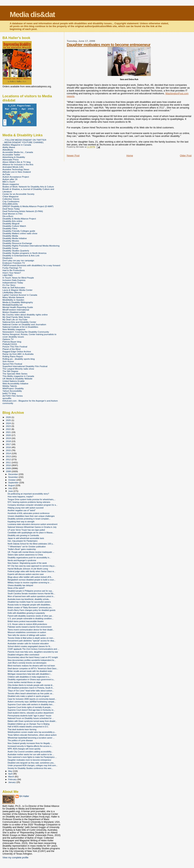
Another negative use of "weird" (22, 510)
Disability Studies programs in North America (24, 253)
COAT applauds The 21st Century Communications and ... (33, 649)
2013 (9, 456)
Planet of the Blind (11, 349)
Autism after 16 (10, 179)
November (13, 477)
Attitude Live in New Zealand (17, 172)
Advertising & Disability (14, 157)
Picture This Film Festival (15, 347)
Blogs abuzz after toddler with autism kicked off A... (30, 577)
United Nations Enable (14, 381)
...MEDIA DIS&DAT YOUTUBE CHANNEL (23, 142)
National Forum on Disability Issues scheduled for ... (31, 718)
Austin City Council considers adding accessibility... (30, 752)
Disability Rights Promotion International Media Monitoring (31, 246)
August (12, 485)
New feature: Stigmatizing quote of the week (27, 563)
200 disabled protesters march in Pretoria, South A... (31, 688)
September (14, 483)
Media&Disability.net (12, 305)
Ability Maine (9, 147)
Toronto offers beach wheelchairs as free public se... (31, 693)
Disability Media (10, 236)
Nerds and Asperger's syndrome (22, 560)
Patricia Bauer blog (12, 342)
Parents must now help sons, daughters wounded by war (33, 652)
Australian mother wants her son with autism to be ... (31, 754)
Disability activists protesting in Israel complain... (29, 519)
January (12, 782)
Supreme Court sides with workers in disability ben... (31, 704)
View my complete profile (15, 858)
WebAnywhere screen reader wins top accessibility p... (32, 732)
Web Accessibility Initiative (15, 383)
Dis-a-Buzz (8, 216)
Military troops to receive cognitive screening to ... (30, 583)
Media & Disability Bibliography (18, 302)
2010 (9, 465)
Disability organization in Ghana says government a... (31, 679)
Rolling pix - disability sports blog (19, 359)
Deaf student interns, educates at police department (31, 713)
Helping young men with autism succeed (25, 508)
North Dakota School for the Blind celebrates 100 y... (31, 544)
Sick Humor (8, 361)
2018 (9, 441)
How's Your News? (12, 273)
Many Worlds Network (13, 297)
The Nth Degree (10, 371)
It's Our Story (9, 285)
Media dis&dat (32, 14)
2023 (9, 426)
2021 (9, 432)
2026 (9, 417)
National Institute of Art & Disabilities (20, 327)
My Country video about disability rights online (25, 315)
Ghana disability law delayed (20, 585)
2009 (9, 468)
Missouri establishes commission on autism (27, 632)
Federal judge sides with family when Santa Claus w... (31, 571)
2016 (9, 447)
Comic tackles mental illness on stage (24, 682)
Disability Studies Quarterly (16, 251)
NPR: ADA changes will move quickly (24, 749)
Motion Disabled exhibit (14, 312)
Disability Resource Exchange (17, 243)
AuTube (6, 174)
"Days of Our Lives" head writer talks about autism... (31, 691)
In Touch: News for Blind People (18, 278)
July (11, 488)
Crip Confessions (11, 201)
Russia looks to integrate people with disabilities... (30, 605)
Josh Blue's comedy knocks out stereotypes (27, 663)
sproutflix (7, 398)
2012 (9, 459)
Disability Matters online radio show (20, 233)
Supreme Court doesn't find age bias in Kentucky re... (31, 710)
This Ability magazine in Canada (18, 376)
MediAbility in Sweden (13, 300)
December (13, 474)
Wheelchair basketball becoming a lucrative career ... (31, 738)
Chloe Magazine (11, 196)
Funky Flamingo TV (12, 268)
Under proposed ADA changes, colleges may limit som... (32, 765)
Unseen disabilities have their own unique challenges (31, 516)
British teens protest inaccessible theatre (26, 621)
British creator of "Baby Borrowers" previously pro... (30, 608)
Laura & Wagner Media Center (18, 290)
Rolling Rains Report (13, 356)
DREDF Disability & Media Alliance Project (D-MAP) (28, 206)
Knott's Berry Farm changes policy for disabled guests (32, 610)
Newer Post (73, 156)
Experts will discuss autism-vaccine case (26, 574)
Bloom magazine (11, 184)
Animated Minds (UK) (13, 167)
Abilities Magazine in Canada (17, 145)
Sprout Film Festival (12, 364)
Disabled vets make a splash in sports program (28, 696)
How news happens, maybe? (20, 497)
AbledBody (8, 150)
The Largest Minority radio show (18, 369)
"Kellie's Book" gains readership (22, 549)
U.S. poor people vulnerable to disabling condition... (31, 618)
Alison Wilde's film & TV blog (17, 162)
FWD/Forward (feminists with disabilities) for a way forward (31, 265)
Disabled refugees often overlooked (23, 655)
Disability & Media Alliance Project (19, 219)
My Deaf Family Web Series (16, 317)
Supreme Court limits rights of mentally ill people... (30, 707)
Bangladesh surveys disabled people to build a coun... (32, 580)
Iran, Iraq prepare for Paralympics (23, 541)
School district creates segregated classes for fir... (30, 646)
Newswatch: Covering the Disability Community (26, 332)
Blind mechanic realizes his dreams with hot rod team (31, 666)
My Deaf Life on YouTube (15, 319)
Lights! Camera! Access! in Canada (20, 295)
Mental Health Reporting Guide (18, 307)
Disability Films (10, 228)
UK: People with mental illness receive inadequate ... (31, 552)
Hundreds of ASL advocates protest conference (29, 513)
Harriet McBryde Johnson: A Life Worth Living (28, 569)
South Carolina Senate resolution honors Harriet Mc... (31, 593)
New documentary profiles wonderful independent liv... (32, 660)
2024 (9, 423)
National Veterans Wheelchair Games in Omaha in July (32, 527)
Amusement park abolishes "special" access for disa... (32, 641)
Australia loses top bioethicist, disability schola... (29, 599)
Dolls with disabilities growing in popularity (26, 613)
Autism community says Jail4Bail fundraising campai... (32, 702)
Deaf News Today (11, 209)
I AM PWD (8, 275)
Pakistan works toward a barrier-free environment (29, 627)
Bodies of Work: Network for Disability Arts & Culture (28, 187)
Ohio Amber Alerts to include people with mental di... (31, 685)
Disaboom (7, 258)
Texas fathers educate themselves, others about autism (32, 735)
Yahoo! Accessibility (12, 391)
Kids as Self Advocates (14, 287)
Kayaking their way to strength (21, 522)
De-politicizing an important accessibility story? (28, 494)
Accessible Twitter (11, 155)
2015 (9, 450)
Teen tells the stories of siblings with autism (27, 635)
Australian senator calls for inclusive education (28, 643)
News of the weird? (16, 588)
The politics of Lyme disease (20, 740)
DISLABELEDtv (10, 204)
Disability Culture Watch (14, 226)
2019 (9, 438)
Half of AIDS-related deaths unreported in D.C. (28, 727)
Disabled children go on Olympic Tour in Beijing (29, 724)
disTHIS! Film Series (13, 396)
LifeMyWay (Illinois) (12, 292)
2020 (9, 435)
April (11, 774)
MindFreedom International (16, 310)
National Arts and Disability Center (19, 322)
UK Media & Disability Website (17, 379)
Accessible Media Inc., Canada (18, 152)
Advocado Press (11, 159)
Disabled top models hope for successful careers (29, 602)
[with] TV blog (9, 393)
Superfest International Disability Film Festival (25, 366)
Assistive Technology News (16, 169)
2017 (9, 444)
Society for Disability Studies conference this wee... (30, 768)
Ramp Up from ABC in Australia (18, 354)
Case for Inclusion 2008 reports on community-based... (32, 699)
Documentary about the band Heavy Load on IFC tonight (33, 657)
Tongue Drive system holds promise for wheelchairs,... (32, 499)
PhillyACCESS (10, 344)
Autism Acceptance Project (16, 177)
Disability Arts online (12, 221)
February (13, 779)
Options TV (8, 339)
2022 (9, 429)
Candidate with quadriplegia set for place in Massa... (31, 533)
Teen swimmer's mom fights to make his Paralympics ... (32, 757)
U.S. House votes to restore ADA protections (27, 624)
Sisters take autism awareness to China (25, 555)
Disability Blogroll (11, 223)
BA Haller (24, 796)
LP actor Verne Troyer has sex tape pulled (26, 530)
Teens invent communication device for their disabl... (31, 630)
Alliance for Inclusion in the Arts (18, 164)
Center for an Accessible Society (18, 194)
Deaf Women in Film (13, 214)
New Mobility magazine (14, 329)
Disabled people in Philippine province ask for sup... (31, 591)
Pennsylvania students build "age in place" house (29, 716)
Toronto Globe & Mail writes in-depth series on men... (31, 638)
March (12, 777)
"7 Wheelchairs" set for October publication (27, 547)
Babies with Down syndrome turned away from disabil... (32, 721)
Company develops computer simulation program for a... (32, 505)
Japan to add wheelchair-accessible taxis (26, 538)
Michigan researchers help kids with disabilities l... (30, 674)
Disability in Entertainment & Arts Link (21, 255)
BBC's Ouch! (9, 182)
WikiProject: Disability (13, 388)
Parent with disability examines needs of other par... (31, 616)
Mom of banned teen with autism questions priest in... (31, 596)
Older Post (186, 156)
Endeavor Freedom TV (14, 263)
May (11, 771)
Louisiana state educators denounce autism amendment (32, 524)
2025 (9, 420)
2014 (9, 453)
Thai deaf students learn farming (22, 729)
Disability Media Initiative (15, 238)
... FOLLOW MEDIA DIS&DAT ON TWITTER (24, 140)
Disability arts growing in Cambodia (23, 535)
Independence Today (13, 283)
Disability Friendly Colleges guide (19, 231)
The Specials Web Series (15, 374)
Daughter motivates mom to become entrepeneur (108, 45)
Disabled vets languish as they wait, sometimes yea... (31, 763)
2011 (9, 462)
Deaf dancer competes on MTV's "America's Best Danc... (33, 668)
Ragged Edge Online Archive (17, 351)
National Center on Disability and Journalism (24, 324)
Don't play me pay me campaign (18, 260)
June (11, 491)
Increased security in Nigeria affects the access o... (30, 746)
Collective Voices (11, 199)
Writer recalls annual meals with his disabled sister (30, 671)
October (12, 480)
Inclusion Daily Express (14, 280)
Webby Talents (10, 386)
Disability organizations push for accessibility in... (29, 558)
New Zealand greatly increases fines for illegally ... (30, 743)
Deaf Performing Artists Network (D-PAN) (23, 211)
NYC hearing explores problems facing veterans (29, 502)
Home (130, 156)
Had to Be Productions (14, 270)
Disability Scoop (10, 248)
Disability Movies (11, 241)
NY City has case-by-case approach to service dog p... (32, 566)
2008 (9, 471)
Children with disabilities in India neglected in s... (29, 677)
